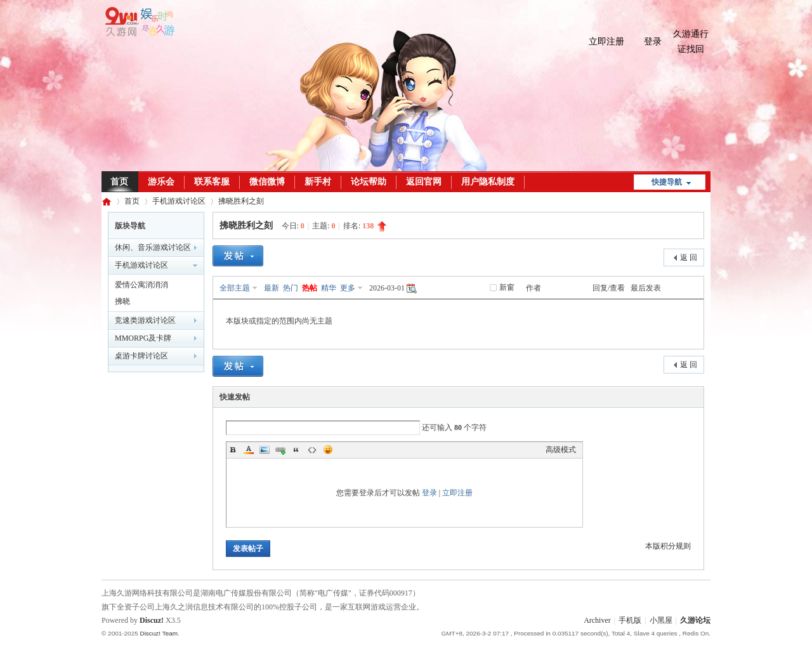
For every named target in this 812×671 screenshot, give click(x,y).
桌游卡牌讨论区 (141, 356)
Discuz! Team (159, 633)
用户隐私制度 (488, 182)
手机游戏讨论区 (179, 201)
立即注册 (606, 42)
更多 (348, 288)
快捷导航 (667, 182)
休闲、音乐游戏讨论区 (153, 247)
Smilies (328, 450)
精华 (329, 288)
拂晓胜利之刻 (241, 201)
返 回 (689, 257)
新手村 (318, 182)
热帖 (310, 288)
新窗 (507, 287)
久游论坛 (107, 201)
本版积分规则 (668, 546)
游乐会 (161, 182)
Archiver (597, 620)
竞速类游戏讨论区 (145, 320)
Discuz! (152, 620)
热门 (291, 288)
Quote (296, 450)
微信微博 (267, 182)
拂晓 (122, 301)
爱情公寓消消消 (141, 285)
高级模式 (561, 450)
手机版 (630, 620)
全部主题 (235, 288)
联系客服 (212, 182)
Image (265, 450)
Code (312, 450)
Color (249, 450)
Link (280, 450)
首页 (119, 182)
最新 (272, 288)
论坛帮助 (369, 182)
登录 (653, 42)
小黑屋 (661, 620)
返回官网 (424, 182)
